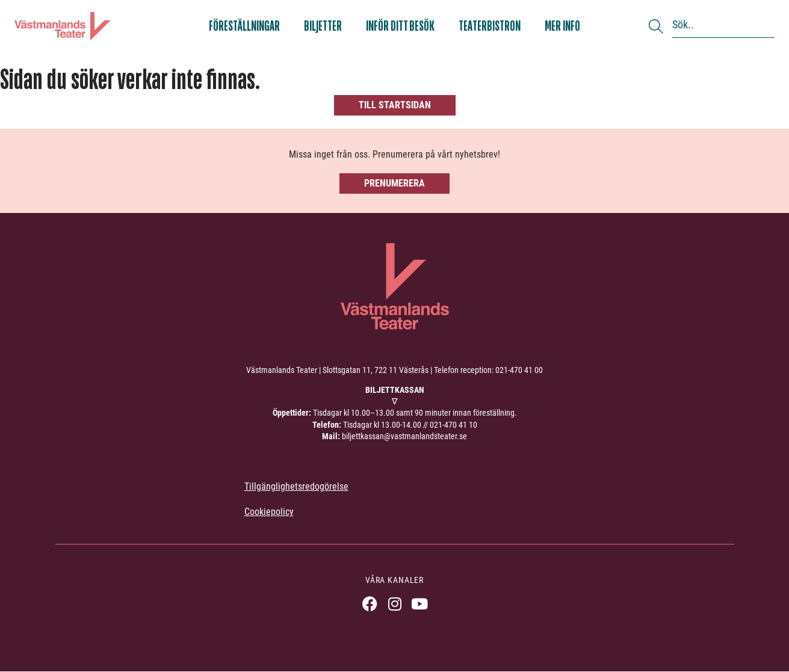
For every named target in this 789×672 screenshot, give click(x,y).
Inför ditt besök (400, 26)
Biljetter (323, 26)
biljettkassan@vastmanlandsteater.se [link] (404, 436)
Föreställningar (244, 26)
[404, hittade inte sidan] (394, 91)
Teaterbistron (490, 26)
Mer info (562, 26)
